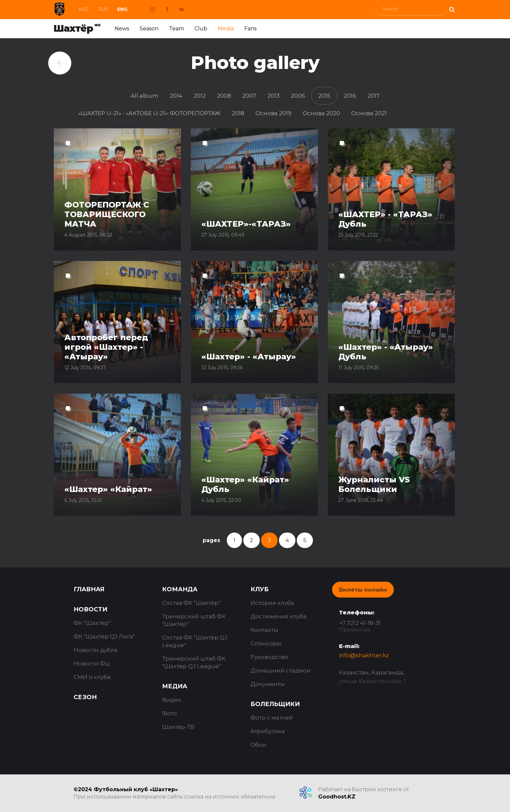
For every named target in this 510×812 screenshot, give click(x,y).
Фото (170, 713)
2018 (238, 113)
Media (226, 29)
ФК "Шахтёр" (92, 623)
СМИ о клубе (92, 677)
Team (176, 29)
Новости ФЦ (92, 664)
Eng (122, 9)
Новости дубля (96, 650)
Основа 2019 (273, 113)
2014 (176, 96)
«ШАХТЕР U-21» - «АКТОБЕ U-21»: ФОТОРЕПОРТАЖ (149, 113)
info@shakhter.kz (364, 655)
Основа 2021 (369, 113)
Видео (172, 700)
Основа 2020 (321, 113)
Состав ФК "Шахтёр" (191, 603)
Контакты (264, 630)
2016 (350, 96)
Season (149, 29)
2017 (374, 96)
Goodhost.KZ (337, 797)
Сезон (85, 697)
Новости (90, 609)
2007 (249, 96)
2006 (298, 96)
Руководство (269, 657)
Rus (103, 9)
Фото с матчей (272, 718)
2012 (200, 96)
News (122, 29)
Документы (268, 684)
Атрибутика (268, 731)
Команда (180, 589)
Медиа (175, 686)
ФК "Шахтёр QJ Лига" (104, 636)
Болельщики (275, 704)
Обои (258, 745)
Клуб (260, 589)
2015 (324, 96)
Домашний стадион (281, 670)
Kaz (84, 9)
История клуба (272, 603)
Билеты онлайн (363, 590)
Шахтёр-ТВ (178, 727)
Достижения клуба (279, 616)
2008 (224, 96)
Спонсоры (266, 643)
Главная (89, 589)
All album (145, 96)
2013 (273, 96)
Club (201, 29)
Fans (250, 29)
